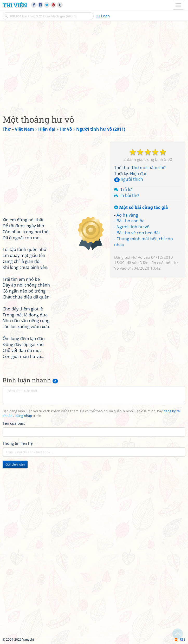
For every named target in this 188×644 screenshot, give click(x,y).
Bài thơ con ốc (130, 221)
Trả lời (127, 189)
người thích (129, 179)
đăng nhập (24, 416)
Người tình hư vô (133, 227)
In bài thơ (130, 195)
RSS (180, 639)
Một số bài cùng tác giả (141, 207)
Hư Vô (137, 257)
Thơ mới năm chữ (149, 168)
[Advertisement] (94, 66)
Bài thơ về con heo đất (138, 233)
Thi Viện (15, 5)
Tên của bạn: (14, 423)
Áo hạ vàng (127, 215)
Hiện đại (138, 174)
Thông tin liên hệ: (18, 443)
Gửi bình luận (15, 464)
